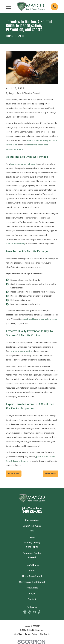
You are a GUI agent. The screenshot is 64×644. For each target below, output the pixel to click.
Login (32, 594)
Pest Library (32, 588)
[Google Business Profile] (25, 612)
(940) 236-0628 (32, 512)
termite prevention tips (21, 351)
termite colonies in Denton (23, 164)
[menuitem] (18, 634)
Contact (32, 599)
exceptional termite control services (39, 319)
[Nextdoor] (34, 612)
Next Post (50, 474)
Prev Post (14, 474)
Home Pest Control (32, 576)
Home (32, 571)
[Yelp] (30, 612)
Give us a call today (15, 244)
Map (32, 531)
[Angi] (39, 612)
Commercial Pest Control (32, 582)
